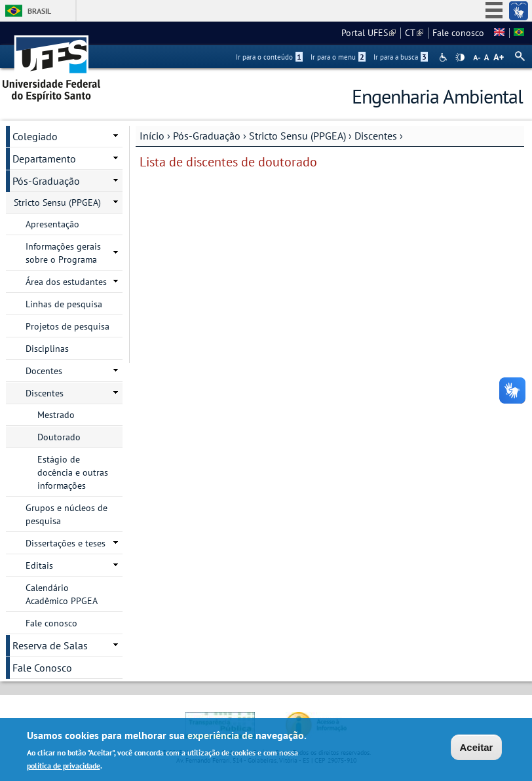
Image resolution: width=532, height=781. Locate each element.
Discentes (376, 136)
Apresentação (52, 224)
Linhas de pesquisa (64, 304)
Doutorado (59, 437)
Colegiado (35, 136)
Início (152, 136)
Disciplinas (47, 349)
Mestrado (56, 415)
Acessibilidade (445, 57)
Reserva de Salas (50, 645)
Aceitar (477, 749)
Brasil (39, 11)
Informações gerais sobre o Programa (63, 253)
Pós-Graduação (207, 136)
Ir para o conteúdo (269, 57)
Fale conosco (458, 33)
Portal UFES (369, 33)
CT (414, 33)
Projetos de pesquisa (67, 326)
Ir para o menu (338, 57)
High (460, 58)
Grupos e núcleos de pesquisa (66, 514)
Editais (39, 565)
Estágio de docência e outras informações (73, 472)
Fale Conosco (42, 668)
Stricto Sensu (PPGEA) (297, 136)
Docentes (44, 371)
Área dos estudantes (66, 282)
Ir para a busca (401, 57)
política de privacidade (64, 768)
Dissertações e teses (66, 543)
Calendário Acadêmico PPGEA (62, 594)
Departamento (44, 159)
